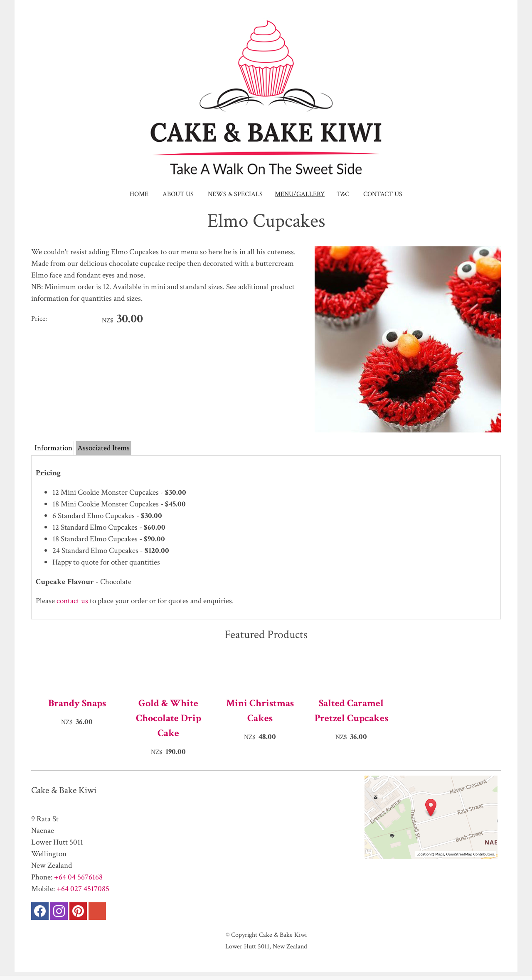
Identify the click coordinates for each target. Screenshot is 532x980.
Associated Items (103, 448)
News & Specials (235, 194)
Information (53, 448)
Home (139, 194)
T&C (343, 194)
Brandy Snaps (77, 703)
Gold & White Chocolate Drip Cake (169, 718)
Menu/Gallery (300, 194)
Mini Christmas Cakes (260, 711)
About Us (178, 194)
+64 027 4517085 (83, 889)
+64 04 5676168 (78, 877)
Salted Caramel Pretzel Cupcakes (351, 711)
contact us (72, 601)
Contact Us (383, 194)
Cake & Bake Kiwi (283, 935)
